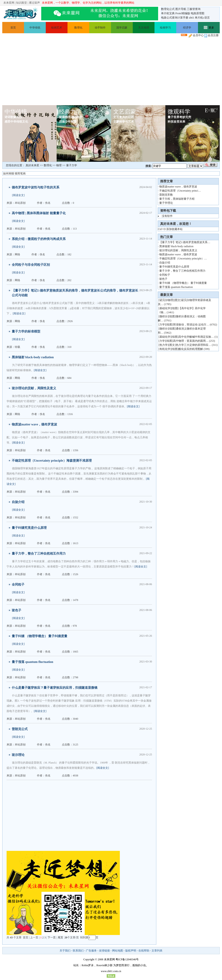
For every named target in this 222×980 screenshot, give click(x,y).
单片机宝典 (168, 13)
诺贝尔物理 (166, 300)
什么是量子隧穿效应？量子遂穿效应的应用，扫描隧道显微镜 (55, 688)
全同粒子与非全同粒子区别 (31, 265)
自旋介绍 (18, 502)
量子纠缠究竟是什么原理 (29, 528)
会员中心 (196, 35)
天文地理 (144, 28)
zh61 (192, 18)
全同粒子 (18, 585)
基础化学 (165, 308)
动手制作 (100, 28)
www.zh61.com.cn (111, 971)
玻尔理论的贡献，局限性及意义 (34, 388)
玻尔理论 (18, 755)
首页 (13, 28)
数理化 (78, 28)
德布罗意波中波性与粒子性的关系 (36, 187)
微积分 (164, 316)
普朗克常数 (166, 195)
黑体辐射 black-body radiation (33, 357)
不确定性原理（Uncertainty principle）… (183, 259)
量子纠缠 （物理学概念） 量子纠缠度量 (40, 636)
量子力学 (72, 165)
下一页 (52, 937)
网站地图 (118, 951)
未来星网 (9, 3)
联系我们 (78, 951)
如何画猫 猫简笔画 (14, 173)
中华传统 (35, 28)
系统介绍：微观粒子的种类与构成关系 (39, 239)
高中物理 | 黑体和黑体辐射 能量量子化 (39, 213)
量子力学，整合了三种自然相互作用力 (39, 554)
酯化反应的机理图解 (191, 349)
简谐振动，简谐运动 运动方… (191, 325)
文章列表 (157, 951)
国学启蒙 (122, 28)
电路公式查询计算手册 (175, 18)
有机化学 (165, 349)
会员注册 (211, 35)
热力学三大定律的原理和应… (193, 345)
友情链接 (104, 951)
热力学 (164, 345)
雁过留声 (34, 3)
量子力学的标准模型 (26, 331)
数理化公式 (168, 9)
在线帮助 (144, 951)
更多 (209, 28)
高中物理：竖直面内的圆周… (191, 341)
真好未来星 (32, 165)
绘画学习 (165, 28)
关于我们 (65, 951)
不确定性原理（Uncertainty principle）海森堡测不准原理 (52, 461)
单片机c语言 (202, 18)
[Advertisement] (111, 71)
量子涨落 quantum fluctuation (33, 662)
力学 (162, 325)
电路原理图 (198, 13)
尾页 (61, 937)
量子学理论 (166, 203)
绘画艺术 (57, 28)
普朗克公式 (20, 729)
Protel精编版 (183, 13)
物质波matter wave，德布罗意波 (34, 424)
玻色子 (17, 610)
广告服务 (91, 951)
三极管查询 (194, 9)
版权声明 (131, 951)
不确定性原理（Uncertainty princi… (180, 191)
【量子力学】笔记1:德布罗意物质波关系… (185, 242)
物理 (59, 165)
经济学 (187, 28)
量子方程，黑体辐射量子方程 (177, 199)
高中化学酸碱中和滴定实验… (196, 337)
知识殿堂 (22, 3)
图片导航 (181, 9)
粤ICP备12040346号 (127, 959)
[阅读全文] (18, 195)
